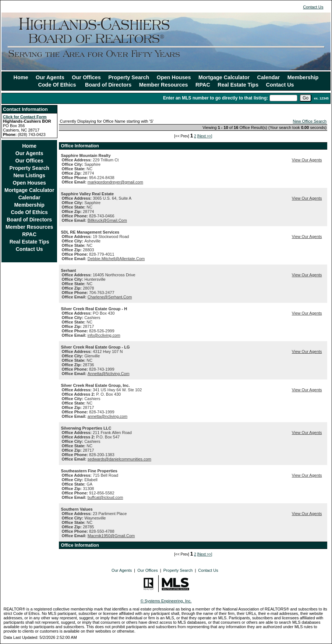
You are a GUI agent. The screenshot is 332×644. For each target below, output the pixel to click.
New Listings (29, 175)
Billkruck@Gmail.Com (107, 220)
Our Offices (86, 77)
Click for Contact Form (25, 117)
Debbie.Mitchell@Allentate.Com (116, 259)
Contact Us (313, 7)
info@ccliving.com (104, 335)
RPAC (203, 85)
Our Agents (50, 77)
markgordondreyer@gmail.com (115, 182)
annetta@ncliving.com (107, 416)
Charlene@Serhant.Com (110, 297)
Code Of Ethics (58, 85)
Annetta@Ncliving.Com (109, 374)
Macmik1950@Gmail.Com (111, 536)
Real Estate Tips (238, 85)
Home (21, 77)
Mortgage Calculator (224, 77)
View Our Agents (307, 160)
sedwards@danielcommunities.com (119, 459)
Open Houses (174, 77)
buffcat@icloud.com (105, 497)
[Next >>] (205, 136)
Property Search (129, 77)
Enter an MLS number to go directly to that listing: (216, 98)
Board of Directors (108, 85)
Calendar (269, 77)
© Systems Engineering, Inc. (166, 601)
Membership (303, 77)
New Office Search (310, 121)
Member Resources (164, 85)
